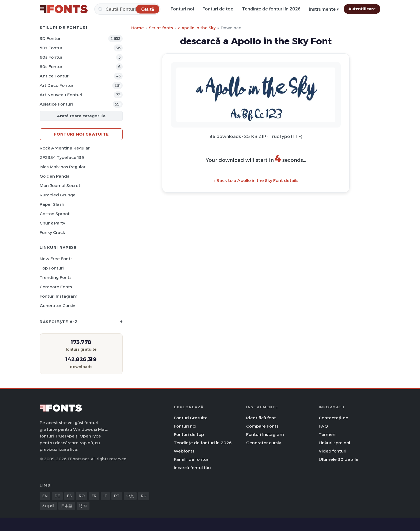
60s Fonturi (52, 57)
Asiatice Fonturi (56, 104)
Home (138, 28)
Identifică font (261, 418)
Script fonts (161, 28)
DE (57, 496)
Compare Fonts (56, 287)
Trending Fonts (56, 277)
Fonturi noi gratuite (81, 134)
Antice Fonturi (55, 76)
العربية (48, 506)
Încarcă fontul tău (192, 468)
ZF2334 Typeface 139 (62, 157)
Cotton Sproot (55, 214)
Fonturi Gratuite (191, 418)
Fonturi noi (182, 9)
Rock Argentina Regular (65, 148)
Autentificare (362, 9)
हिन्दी (83, 506)
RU (144, 496)
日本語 (67, 506)
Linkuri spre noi (334, 443)
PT (117, 496)
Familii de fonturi (192, 459)
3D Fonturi (51, 38)
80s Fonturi (52, 67)
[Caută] (127, 9)
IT (105, 496)
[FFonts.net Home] (64, 9)
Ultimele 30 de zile (339, 459)
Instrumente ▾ (324, 9)
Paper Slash (52, 204)
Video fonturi (333, 451)
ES (69, 496)
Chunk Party (52, 223)
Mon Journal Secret (60, 186)
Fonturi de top (218, 9)
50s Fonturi (52, 48)
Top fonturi (52, 268)
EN (45, 496)
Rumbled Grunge (58, 195)
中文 (130, 496)
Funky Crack (52, 232)
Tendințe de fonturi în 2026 (271, 9)
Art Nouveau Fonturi (61, 95)
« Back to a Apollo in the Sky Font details (256, 180)
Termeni (328, 434)
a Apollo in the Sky (197, 28)
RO (82, 496)
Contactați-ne (333, 418)
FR (94, 496)
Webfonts (184, 451)
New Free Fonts (56, 259)
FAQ (323, 426)
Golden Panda (55, 176)
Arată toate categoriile (81, 116)
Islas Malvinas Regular (63, 167)
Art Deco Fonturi (57, 85)
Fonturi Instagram (59, 296)
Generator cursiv (57, 306)
